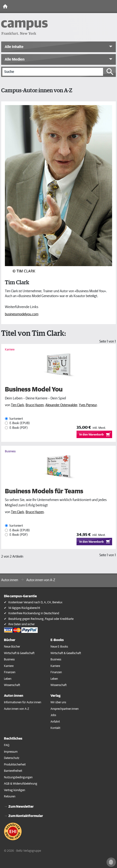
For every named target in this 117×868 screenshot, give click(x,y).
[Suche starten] (110, 72)
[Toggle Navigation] (112, 7)
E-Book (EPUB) (20, 423)
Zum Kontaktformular (26, 816)
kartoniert (16, 419)
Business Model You (34, 390)
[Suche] (53, 72)
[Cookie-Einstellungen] (111, 862)
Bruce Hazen (35, 405)
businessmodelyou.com (22, 314)
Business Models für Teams (44, 491)
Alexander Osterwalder (61, 405)
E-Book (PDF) (19, 428)
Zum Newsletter (21, 807)
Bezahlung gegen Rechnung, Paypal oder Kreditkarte (41, 619)
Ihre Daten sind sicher (22, 624)
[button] (58, 47)
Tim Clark (17, 405)
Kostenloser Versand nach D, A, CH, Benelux (35, 602)
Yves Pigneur (88, 405)
